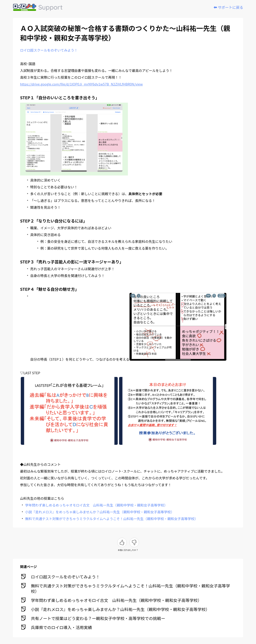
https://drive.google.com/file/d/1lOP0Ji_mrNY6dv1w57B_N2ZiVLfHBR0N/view (81, 84)
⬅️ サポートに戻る (228, 7)
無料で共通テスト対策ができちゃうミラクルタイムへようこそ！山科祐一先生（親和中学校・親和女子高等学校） (111, 519)
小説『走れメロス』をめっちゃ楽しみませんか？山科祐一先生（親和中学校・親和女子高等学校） (100, 512)
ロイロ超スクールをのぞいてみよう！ (49, 50)
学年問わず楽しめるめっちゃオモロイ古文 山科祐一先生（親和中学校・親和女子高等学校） (96, 505)
